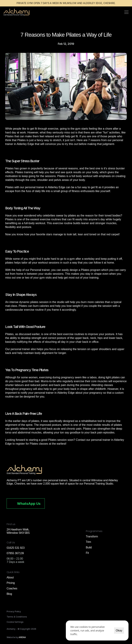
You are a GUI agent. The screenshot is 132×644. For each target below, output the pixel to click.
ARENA (22, 637)
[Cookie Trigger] (15, 622)
